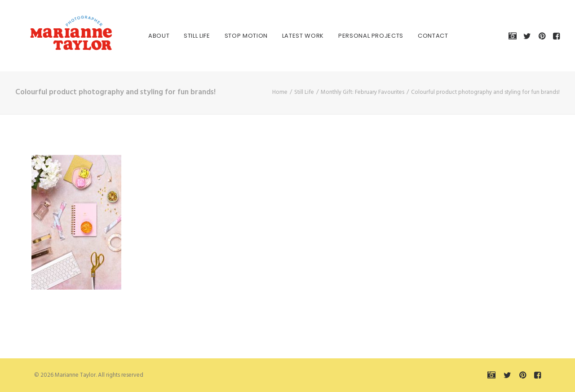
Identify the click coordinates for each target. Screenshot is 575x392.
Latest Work (292, 36)
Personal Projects (360, 36)
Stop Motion (235, 36)
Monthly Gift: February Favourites (363, 92)
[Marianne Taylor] (57, 36)
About (148, 36)
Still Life (186, 36)
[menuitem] (148, 36)
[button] (514, 36)
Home (280, 92)
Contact (422, 36)
